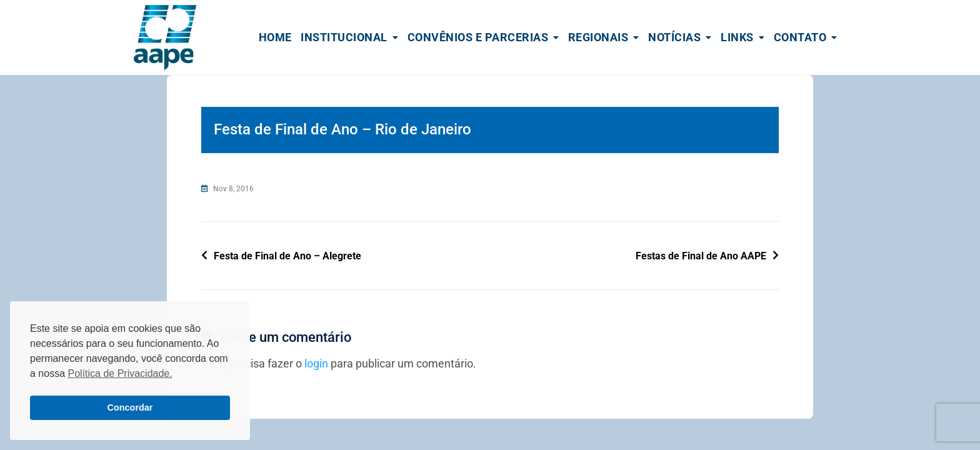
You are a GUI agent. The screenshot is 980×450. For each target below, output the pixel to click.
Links (737, 37)
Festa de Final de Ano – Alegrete (287, 256)
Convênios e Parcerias (478, 37)
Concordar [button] (130, 407)
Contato (800, 37)
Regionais (598, 37)
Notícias (674, 37)
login (316, 363)
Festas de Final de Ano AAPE (701, 256)
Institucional (344, 37)
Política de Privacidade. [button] (120, 373)
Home (275, 37)
